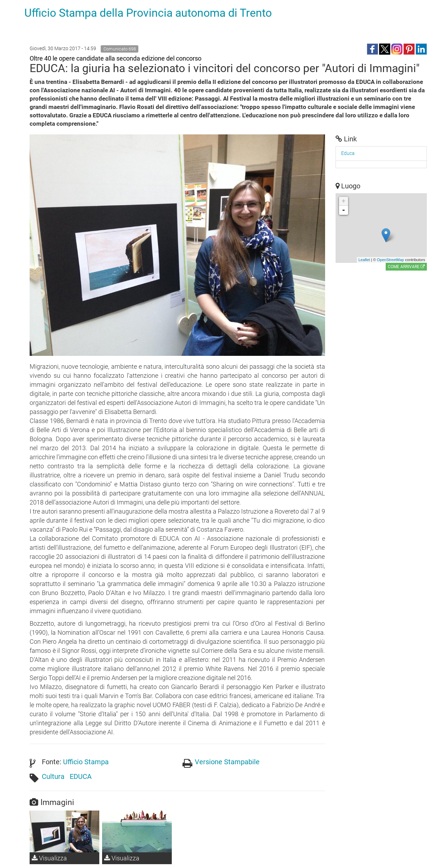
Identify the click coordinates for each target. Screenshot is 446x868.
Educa (348, 153)
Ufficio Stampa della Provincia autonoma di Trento (148, 13)
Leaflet (364, 260)
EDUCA (81, 776)
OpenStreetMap (391, 260)
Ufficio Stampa (86, 762)
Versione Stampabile (227, 762)
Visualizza (49, 858)
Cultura (53, 776)
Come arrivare (406, 267)
